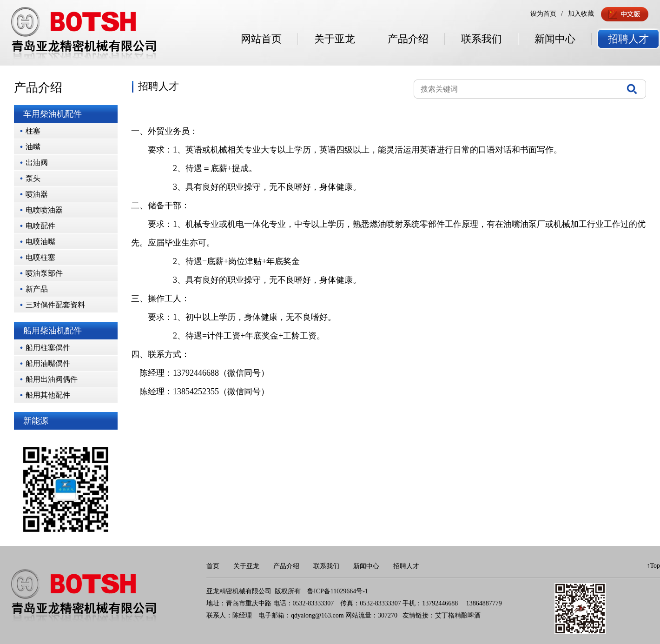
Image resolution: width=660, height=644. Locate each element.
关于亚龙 (335, 39)
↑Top (653, 566)
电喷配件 (40, 226)
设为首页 (543, 14)
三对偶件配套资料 (55, 305)
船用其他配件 (48, 395)
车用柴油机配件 (53, 114)
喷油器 (37, 194)
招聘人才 (628, 39)
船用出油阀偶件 (52, 379)
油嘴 (33, 147)
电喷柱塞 (40, 257)
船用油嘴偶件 (48, 363)
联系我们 (482, 39)
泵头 (33, 178)
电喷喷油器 (44, 210)
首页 (213, 566)
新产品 (37, 289)
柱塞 (33, 131)
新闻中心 (555, 39)
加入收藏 (581, 14)
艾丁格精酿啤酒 (458, 615)
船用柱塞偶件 (48, 348)
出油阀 (37, 163)
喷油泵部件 (44, 273)
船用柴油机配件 (53, 331)
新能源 (36, 421)
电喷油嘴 (40, 242)
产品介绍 (408, 39)
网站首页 (261, 39)
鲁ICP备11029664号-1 (338, 591)
